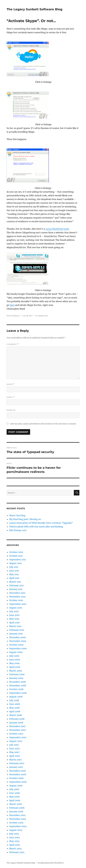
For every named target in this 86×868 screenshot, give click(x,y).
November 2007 (18, 730)
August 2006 (16, 786)
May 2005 (14, 841)
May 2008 (14, 708)
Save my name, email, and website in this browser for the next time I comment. (43, 424)
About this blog (17, 515)
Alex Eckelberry (13, 316)
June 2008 (15, 704)
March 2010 (15, 626)
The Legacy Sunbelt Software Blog (34, 9)
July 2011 (14, 567)
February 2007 (17, 763)
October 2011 (16, 556)
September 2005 (18, 826)
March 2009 (16, 671)
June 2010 (14, 615)
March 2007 (15, 760)
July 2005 (14, 834)
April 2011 (14, 578)
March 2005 (16, 849)
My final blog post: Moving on (25, 519)
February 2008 (17, 719)
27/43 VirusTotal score (57, 229)
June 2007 (14, 748)
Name (10, 384)
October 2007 (16, 734)
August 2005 (16, 830)
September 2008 (18, 693)
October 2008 (16, 689)
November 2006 (18, 774)
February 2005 (17, 852)
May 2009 (14, 663)
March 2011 (15, 582)
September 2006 (18, 782)
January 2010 (16, 634)
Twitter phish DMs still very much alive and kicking (36, 527)
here (12, 305)
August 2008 (16, 697)
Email (11, 397)
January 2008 (16, 723)
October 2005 (16, 823)
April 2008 (15, 711)
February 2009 (17, 674)
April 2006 (15, 800)
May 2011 (14, 574)
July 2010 (14, 611)
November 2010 (17, 597)
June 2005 (15, 837)
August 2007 (16, 741)
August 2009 (16, 652)
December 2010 (17, 593)
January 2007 (16, 767)
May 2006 (14, 797)
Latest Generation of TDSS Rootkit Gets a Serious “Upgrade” (41, 523)
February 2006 (17, 808)
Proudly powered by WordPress (51, 863)
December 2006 (18, 771)
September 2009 (18, 648)
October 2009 (16, 645)
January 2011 (16, 589)
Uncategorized (41, 316)
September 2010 (18, 604)
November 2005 (18, 819)
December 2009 (18, 637)
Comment (13, 344)
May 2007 (14, 752)
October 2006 (16, 778)
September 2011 (18, 560)
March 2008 (16, 715)
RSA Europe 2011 (18, 530)
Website (11, 410)
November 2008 (18, 686)
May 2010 (14, 619)
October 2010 (16, 600)
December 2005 (17, 815)
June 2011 (14, 571)
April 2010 (14, 623)
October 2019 (16, 552)
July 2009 (14, 656)
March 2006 (16, 804)
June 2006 (15, 793)
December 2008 (17, 682)
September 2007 (18, 737)
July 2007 (14, 745)
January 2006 (16, 811)
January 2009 (16, 678)
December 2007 (17, 726)
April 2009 (15, 667)
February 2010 (17, 630)
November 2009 (18, 641)
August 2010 (16, 608)
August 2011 (15, 563)
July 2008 (14, 700)
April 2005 (15, 845)
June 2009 (15, 660)
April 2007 (15, 756)
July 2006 (14, 789)
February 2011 (16, 585)
